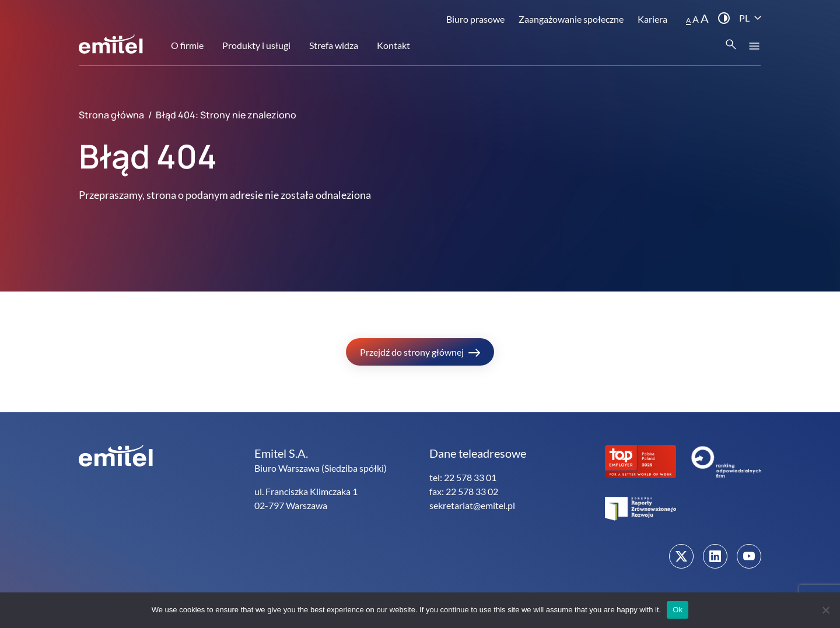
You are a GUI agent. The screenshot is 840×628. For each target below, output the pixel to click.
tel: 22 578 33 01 (463, 477)
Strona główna (111, 115)
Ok (678, 610)
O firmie (187, 45)
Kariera (652, 19)
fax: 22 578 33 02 (464, 491)
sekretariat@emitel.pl (472, 505)
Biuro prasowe (475, 19)
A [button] (688, 20)
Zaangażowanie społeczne (571, 19)
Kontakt (393, 45)
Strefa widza (334, 45)
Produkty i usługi (256, 45)
